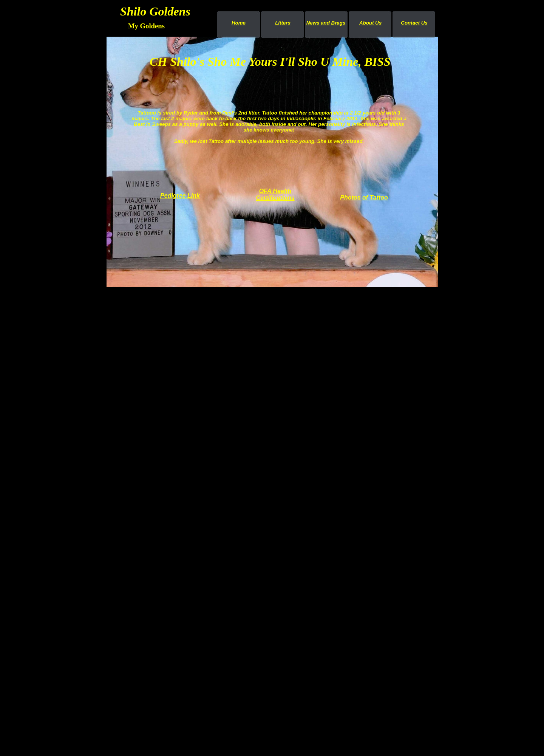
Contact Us (414, 23)
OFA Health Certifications (275, 194)
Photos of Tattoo (364, 198)
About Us (370, 23)
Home (239, 23)
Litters (283, 23)
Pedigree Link (180, 196)
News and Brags (326, 23)
